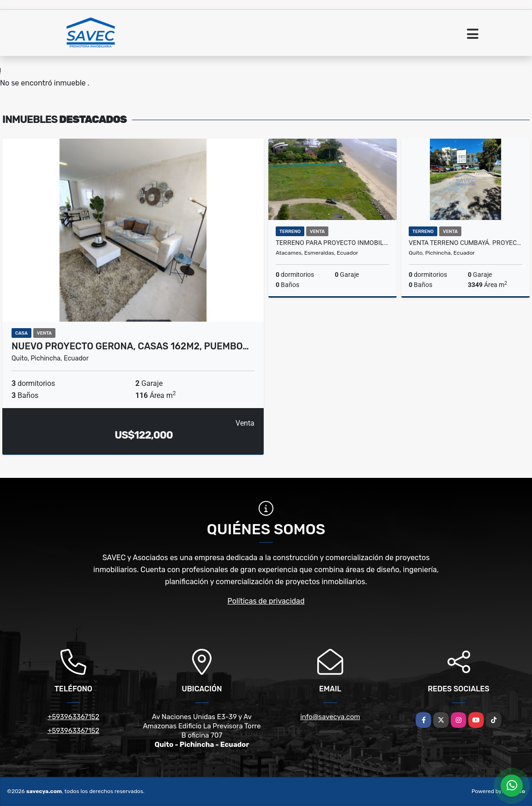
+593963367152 (73, 717)
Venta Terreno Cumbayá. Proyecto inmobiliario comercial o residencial (465, 243)
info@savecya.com (330, 717)
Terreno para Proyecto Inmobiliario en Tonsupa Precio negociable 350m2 (332, 243)
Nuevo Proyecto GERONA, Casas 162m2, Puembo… (130, 346)
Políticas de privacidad (266, 601)
